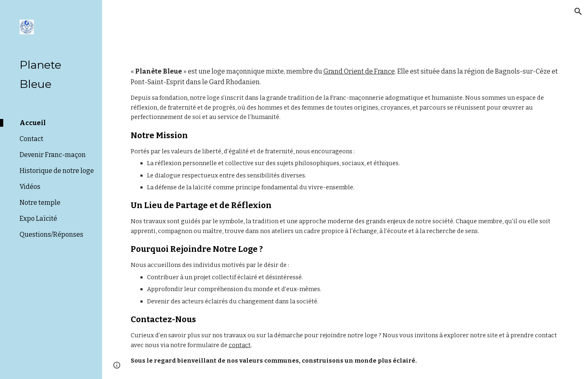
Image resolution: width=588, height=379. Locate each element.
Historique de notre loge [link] (57, 171)
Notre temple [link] (40, 203)
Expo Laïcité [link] (38, 219)
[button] (578, 11)
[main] (345, 216)
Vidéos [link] (30, 187)
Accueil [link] (33, 123)
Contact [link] (31, 139)
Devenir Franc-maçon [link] (53, 155)
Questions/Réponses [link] (51, 234)
